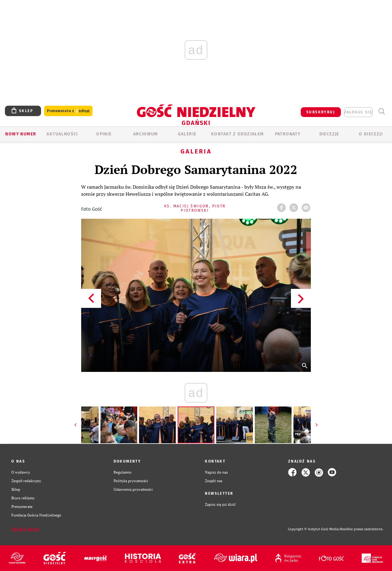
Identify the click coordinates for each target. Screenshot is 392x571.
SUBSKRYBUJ (321, 112)
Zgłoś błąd (25, 529)
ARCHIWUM (146, 134)
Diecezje (329, 134)
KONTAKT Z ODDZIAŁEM (237, 134)
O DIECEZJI (371, 134)
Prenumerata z (68, 111)
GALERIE (187, 134)
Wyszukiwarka (381, 111)
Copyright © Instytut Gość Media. (314, 529)
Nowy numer (21, 134)
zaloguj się (358, 112)
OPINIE (104, 134)
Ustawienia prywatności (133, 489)
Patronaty (288, 134)
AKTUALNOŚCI (62, 134)
